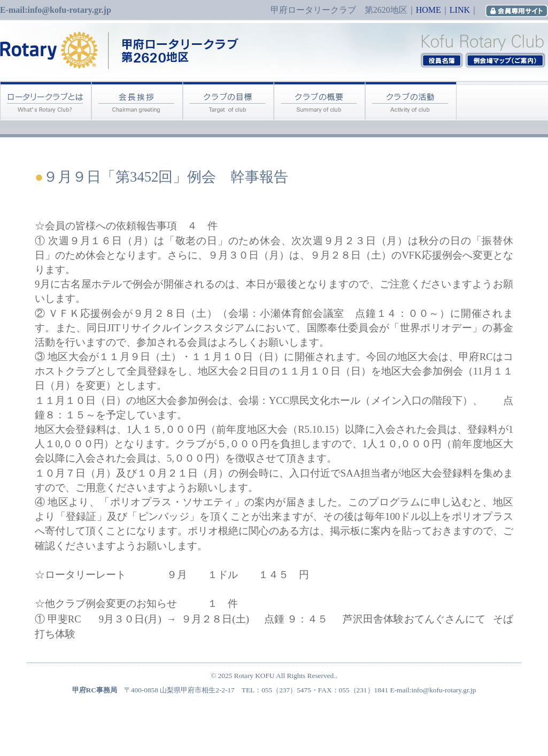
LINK (460, 10)
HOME (429, 10)
